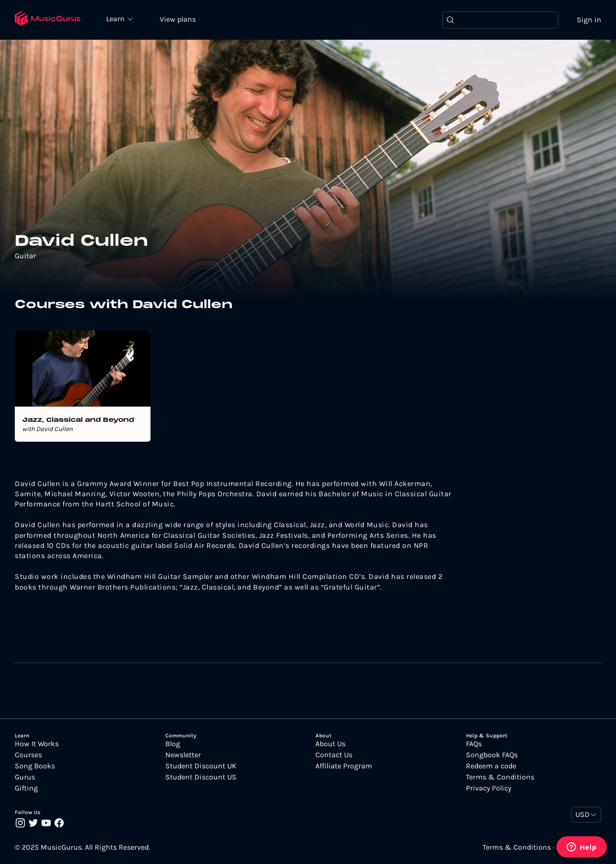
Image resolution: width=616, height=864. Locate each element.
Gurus (25, 777)
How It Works (37, 744)
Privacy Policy (489, 788)
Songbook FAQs (492, 755)
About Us (330, 744)
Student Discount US (201, 777)
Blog (173, 744)
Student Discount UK (201, 766)
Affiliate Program (344, 766)
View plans (178, 19)
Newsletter (183, 755)
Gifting (26, 788)
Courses (28, 755)
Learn (116, 18)
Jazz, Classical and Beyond (78, 420)
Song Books (35, 766)
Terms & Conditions (500, 777)
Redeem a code (491, 766)
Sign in (589, 20)
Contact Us (334, 755)
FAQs (474, 744)
